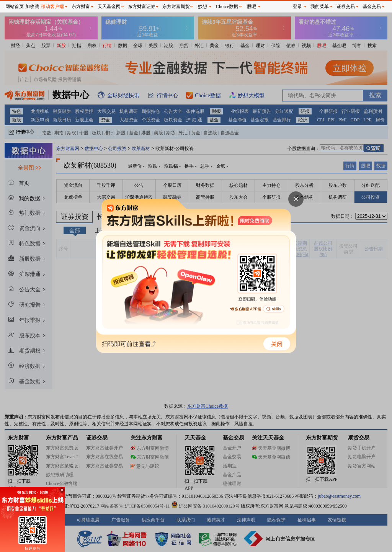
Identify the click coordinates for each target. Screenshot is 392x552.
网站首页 (15, 7)
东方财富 (81, 7)
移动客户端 (52, 7)
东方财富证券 (142, 7)
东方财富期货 (176, 7)
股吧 (252, 7)
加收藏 (32, 7)
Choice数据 (227, 7)
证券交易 (346, 7)
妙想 (203, 7)
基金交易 (372, 7)
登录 (297, 7)
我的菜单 (320, 7)
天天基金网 (109, 7)
